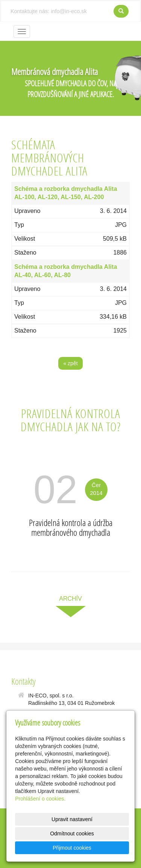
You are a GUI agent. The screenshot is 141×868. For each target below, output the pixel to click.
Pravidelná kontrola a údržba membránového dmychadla (71, 527)
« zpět (70, 363)
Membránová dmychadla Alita (55, 71)
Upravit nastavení (72, 819)
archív (70, 599)
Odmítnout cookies (72, 834)
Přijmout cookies (72, 848)
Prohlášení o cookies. (40, 799)
